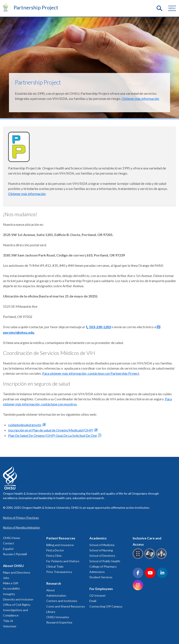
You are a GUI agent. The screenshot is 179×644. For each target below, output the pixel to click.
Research (54, 583)
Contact (9, 543)
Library (51, 612)
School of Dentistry (102, 556)
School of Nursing (101, 550)
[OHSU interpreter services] (162, 558)
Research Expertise (59, 622)
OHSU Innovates (58, 617)
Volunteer (10, 626)
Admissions (97, 572)
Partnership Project (36, 7)
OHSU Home (12, 538)
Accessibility (11, 588)
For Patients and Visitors (63, 561)
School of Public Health (105, 561)
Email (93, 601)
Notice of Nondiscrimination (22, 527)
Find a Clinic (54, 556)
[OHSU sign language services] (150, 558)
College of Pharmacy (103, 566)
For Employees (101, 589)
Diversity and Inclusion (18, 599)
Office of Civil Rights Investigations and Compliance (17, 610)
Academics (98, 538)
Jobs (6, 578)
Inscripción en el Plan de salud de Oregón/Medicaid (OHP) (51, 430)
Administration (56, 595)
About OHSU (13, 566)
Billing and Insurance (60, 545)
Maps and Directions (17, 572)
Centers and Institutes (62, 601)
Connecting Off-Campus (106, 606)
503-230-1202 (100, 327)
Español (8, 549)
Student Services (101, 577)
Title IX (8, 621)
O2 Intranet (98, 595)
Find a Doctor (55, 550)
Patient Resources (61, 538)
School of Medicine (102, 545)
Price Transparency (59, 572)
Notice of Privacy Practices (21, 518)
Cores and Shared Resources (66, 606)
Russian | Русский (15, 554)
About (51, 590)
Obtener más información (140, 98)
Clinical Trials (55, 566)
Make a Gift (11, 583)
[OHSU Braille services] (139, 558)
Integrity (9, 594)
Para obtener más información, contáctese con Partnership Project (91, 373)
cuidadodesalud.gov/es (25, 425)
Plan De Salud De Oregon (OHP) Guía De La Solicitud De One (52, 435)
